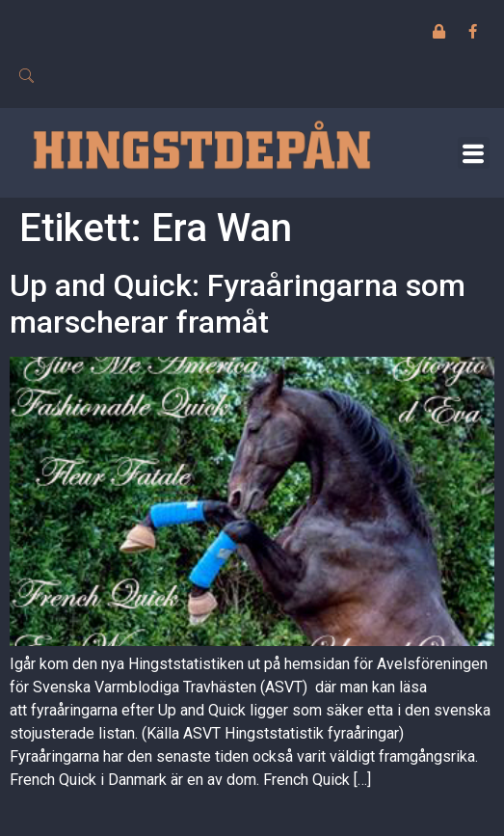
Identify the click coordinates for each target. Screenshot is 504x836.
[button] (474, 153)
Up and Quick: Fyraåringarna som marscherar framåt (238, 304)
